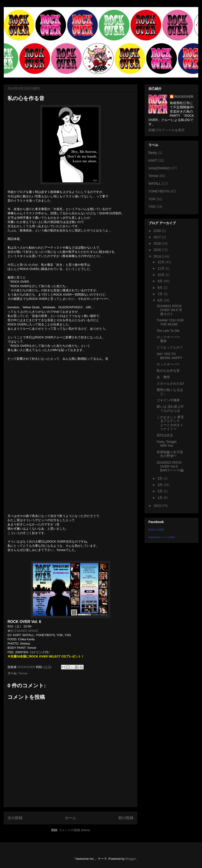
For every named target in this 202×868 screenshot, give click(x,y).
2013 (158, 506)
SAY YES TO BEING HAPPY (170, 356)
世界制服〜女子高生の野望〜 (170, 454)
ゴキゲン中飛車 (168, 400)
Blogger (131, 859)
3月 (160, 485)
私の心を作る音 (168, 371)
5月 (160, 478)
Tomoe (23, 673)
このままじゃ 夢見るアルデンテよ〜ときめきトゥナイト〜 (170, 423)
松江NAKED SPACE (24, 631)
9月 (160, 281)
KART (153, 160)
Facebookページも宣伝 (162, 537)
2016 (158, 243)
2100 (158, 231)
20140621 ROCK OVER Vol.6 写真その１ (169, 310)
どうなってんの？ (170, 347)
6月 (160, 300)
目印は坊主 (165, 435)
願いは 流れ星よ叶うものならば (170, 409)
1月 (160, 498)
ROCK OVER (156, 530)
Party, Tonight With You (167, 444)
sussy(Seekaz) (159, 168)
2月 (160, 491)
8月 (160, 288)
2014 (158, 256)
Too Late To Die (168, 331)
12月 (161, 262)
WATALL (155, 184)
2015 (158, 250)
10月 (161, 275)
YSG (152, 207)
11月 (161, 268)
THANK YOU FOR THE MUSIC (170, 322)
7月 (160, 294)
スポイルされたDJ (170, 383)
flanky (153, 153)
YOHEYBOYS (159, 191)
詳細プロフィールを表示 (167, 130)
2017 (158, 237)
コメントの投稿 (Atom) (74, 830)
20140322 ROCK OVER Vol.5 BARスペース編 (170, 466)
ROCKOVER (184, 97)
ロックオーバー (168, 364)
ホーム (70, 818)
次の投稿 (15, 818)
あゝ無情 (163, 377)
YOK (152, 199)
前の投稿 (126, 818)
